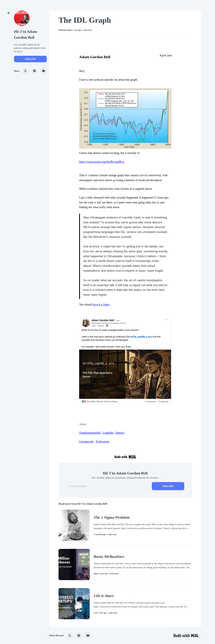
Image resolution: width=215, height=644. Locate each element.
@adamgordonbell (90, 433)
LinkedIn (108, 433)
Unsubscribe (86, 442)
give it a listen (101, 305)
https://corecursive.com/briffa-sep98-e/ (102, 162)
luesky (121, 433)
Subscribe (30, 59)
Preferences (103, 442)
